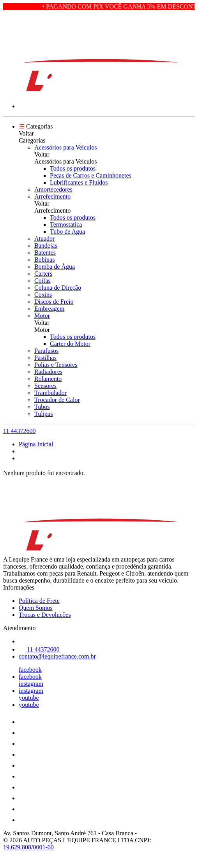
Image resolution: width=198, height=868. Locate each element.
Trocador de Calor (57, 400)
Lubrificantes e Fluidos (79, 182)
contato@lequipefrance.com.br (57, 656)
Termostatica (66, 224)
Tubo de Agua (67, 232)
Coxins (43, 295)
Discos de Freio (54, 302)
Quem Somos (36, 608)
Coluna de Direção (58, 288)
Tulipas (43, 414)
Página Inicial (36, 444)
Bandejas (46, 246)
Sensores (45, 386)
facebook (30, 670)
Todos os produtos (73, 168)
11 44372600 (19, 431)
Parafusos (46, 351)
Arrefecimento (52, 196)
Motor (42, 316)
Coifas (42, 281)
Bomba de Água (55, 267)
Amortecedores (53, 189)
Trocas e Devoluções (45, 615)
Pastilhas (45, 358)
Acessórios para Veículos (66, 147)
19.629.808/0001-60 (28, 847)
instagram (31, 684)
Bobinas (44, 260)
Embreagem (49, 309)
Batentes (45, 253)
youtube (29, 698)
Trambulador (50, 393)
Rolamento (48, 379)
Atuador (44, 239)
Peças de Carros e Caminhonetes (91, 175)
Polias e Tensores (56, 365)
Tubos (42, 407)
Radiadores (48, 372)
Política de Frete (39, 601)
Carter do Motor (70, 344)
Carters (43, 274)
